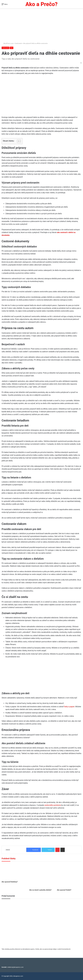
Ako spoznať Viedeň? (64, 890)
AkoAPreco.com (8, 43)
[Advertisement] (41, 25)
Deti (12, 48)
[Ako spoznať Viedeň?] (69, 876)
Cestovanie (18, 43)
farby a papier (69, 707)
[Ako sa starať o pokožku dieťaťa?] (41, 876)
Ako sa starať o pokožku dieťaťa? (40, 890)
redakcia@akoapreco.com (15, 967)
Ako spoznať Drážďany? (10, 882)
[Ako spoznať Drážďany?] (14, 872)
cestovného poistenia (53, 805)
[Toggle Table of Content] (18, 141)
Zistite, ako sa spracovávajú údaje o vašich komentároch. (53, 949)
